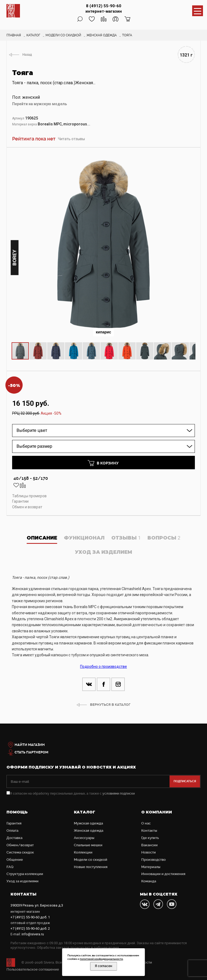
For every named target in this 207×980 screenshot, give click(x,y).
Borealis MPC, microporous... (64, 124)
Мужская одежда (88, 823)
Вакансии (149, 845)
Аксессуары (84, 838)
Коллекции (83, 852)
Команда (149, 881)
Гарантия (14, 823)
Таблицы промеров (29, 496)
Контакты (149, 831)
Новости (149, 852)
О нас (146, 823)
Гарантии (20, 501)
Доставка (14, 838)
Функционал (84, 538)
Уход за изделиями (23, 881)
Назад (27, 55)
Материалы (151, 867)
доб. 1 (30, 917)
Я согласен (103, 966)
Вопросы (164, 538)
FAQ (10, 867)
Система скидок (20, 852)
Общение (15, 860)
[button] (191, 158)
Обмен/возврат (20, 845)
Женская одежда (89, 831)
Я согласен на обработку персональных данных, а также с (71, 794)
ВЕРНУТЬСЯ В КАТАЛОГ (110, 705)
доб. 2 (30, 928)
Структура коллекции (25, 874)
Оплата (12, 831)
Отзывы (126, 538)
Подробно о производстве (103, 667)
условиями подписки (119, 794)
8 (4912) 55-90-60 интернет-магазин (104, 9)
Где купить (150, 838)
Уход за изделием (103, 552)
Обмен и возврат (27, 507)
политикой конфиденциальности (101, 959)
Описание (42, 538)
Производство (153, 860)
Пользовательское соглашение (33, 969)
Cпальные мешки (88, 845)
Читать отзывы (71, 139)
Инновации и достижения (163, 874)
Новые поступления (91, 867)
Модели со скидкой (91, 860)
